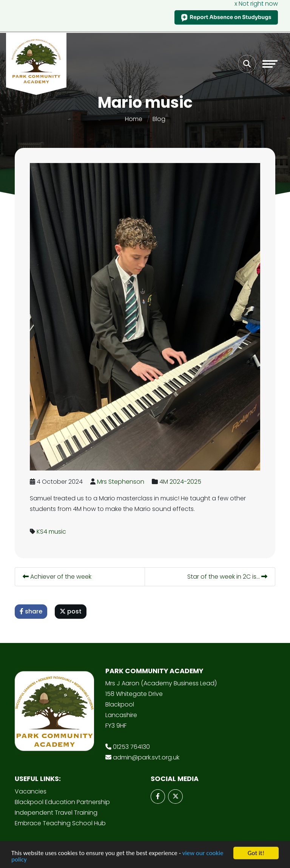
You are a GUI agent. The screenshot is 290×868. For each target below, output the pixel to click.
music (57, 532)
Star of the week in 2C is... (227, 577)
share (31, 611)
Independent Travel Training (56, 813)
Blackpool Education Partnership (62, 802)
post (71, 611)
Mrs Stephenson (121, 482)
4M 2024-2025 (180, 482)
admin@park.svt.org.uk (146, 757)
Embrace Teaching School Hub (60, 823)
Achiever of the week (57, 577)
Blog (159, 119)
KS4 (42, 532)
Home (134, 119)
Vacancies (31, 791)
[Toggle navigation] (270, 64)
